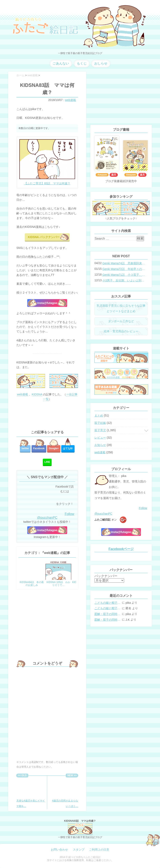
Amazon (102, 175)
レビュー (100, 438)
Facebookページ (121, 549)
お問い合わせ (59, 850)
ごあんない (61, 63)
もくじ (82, 63)
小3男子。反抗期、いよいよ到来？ (124, 280)
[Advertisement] (47, 416)
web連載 (70, 100)
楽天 (114, 175)
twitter (25, 448)
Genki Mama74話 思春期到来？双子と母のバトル (124, 263)
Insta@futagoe (47, 303)
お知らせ (100, 445)
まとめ (99, 415)
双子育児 (100, 430)
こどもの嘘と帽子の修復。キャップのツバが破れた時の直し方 (108, 603)
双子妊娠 (100, 423)
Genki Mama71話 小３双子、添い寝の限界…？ (124, 275)
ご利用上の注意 (99, 850)
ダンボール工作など (121, 321)
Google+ (54, 448)
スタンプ (79, 850)
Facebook (39, 448)
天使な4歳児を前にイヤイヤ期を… (31, 793)
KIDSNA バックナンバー (44, 237)
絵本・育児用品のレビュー (121, 331)
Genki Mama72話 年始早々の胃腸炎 (124, 269)
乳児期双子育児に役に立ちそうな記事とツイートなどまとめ (121, 308)
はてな (68, 448)
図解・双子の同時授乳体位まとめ (108, 614)
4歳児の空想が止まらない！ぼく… (65, 793)
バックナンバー (106, 576)
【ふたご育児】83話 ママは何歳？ (47, 183)
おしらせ (101, 63)
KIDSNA (37, 394)
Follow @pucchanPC (56, 516)
